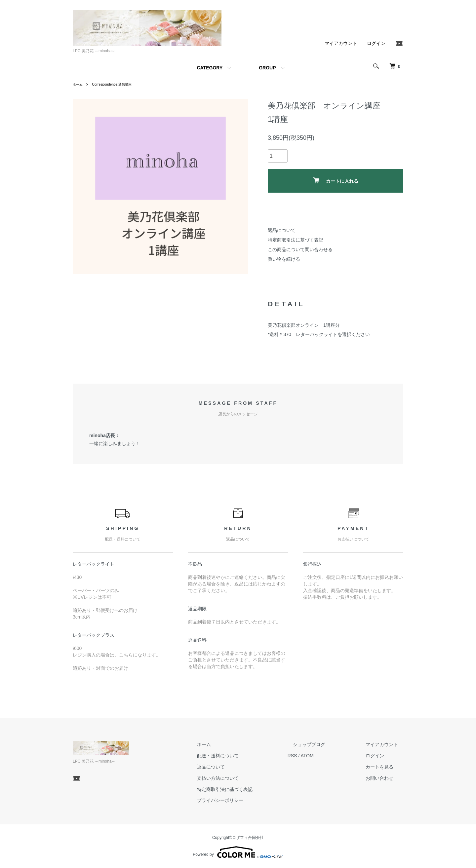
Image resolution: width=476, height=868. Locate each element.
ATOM (328, 756)
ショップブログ (325, 745)
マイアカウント (341, 43)
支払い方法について (244, 778)
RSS (314, 756)
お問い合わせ (385, 778)
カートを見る (385, 767)
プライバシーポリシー (247, 801)
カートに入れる (336, 181)
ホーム (79, 84)
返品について (282, 230)
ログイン (376, 43)
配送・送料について (244, 756)
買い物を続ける (284, 259)
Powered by (238, 852)
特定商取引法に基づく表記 (296, 240)
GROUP (267, 68)
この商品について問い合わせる (300, 249)
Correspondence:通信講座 (117, 84)
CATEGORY (210, 68)
